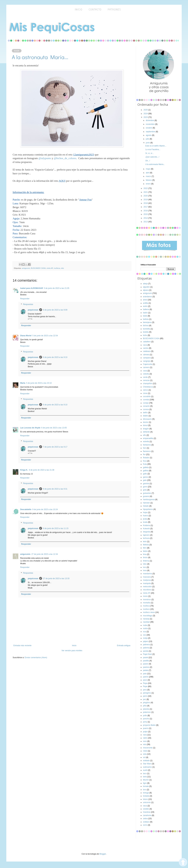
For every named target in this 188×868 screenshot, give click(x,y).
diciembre (150, 120)
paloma (146, 648)
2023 (146, 117)
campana (147, 358)
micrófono (147, 590)
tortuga (146, 793)
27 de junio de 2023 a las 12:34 (45, 554)
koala (145, 522)
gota (145, 490)
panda (146, 651)
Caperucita (148, 364)
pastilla (146, 661)
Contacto (95, 10)
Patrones (114, 10)
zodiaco (146, 822)
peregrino (147, 693)
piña (145, 706)
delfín (145, 413)
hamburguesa (149, 499)
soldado (146, 761)
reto (62, 268)
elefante (146, 432)
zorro (145, 825)
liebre (145, 551)
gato (145, 480)
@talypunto (45, 158)
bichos (146, 326)
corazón (146, 406)
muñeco (146, 609)
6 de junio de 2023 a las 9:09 (55, 310)
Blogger (103, 854)
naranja (146, 619)
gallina (146, 471)
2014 (146, 218)
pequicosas (33, 310)
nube (145, 625)
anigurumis (25, 554)
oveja (145, 638)
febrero (149, 180)
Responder (25, 299)
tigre (145, 783)
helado (146, 506)
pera (145, 690)
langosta (147, 532)
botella (146, 332)
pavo (145, 680)
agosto (149, 135)
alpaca (146, 290)
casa (145, 371)
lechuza (146, 538)
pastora (146, 667)
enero (149, 184)
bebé (145, 316)
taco (145, 774)
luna (145, 570)
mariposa (147, 580)
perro (145, 696)
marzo (149, 176)
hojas (145, 512)
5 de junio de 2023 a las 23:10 (39, 383)
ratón (145, 738)
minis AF (50, 268)
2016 (146, 211)
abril (148, 173)
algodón (146, 287)
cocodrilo (147, 396)
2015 (146, 214)
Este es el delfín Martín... (156, 146)
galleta (146, 467)
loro (145, 567)
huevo (146, 516)
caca (145, 345)
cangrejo (147, 361)
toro (145, 790)
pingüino (147, 703)
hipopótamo (148, 509)
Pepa (145, 683)
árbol (145, 300)
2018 (146, 203)
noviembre (150, 124)
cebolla (146, 374)
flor (144, 454)
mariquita (147, 583)
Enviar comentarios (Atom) (36, 658)
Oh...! (148, 161)
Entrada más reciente (22, 646)
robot (145, 751)
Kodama (147, 525)
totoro (145, 799)
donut (145, 425)
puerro (146, 728)
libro (145, 548)
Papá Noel (147, 654)
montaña (147, 603)
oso (144, 635)
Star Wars (147, 764)
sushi (145, 770)
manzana (147, 577)
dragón (146, 429)
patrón (146, 677)
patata (146, 670)
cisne (145, 393)
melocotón (147, 587)
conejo (146, 403)
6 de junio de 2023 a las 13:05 (54, 428)
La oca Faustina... (153, 149)
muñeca (57, 268)
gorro (145, 487)
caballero (147, 342)
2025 (146, 110)
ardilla (146, 303)
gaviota (146, 484)
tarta (145, 777)
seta (145, 754)
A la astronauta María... (155, 164)
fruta (145, 464)
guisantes (147, 493)
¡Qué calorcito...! (152, 157)
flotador (146, 458)
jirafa (145, 519)
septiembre (151, 132)
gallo (145, 474)
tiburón (146, 780)
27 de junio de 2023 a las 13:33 (56, 579)
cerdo (145, 377)
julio (148, 139)
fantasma (147, 445)
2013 (146, 222)
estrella (146, 442)
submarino (147, 767)
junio (148, 143)
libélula (146, 545)
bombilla (147, 329)
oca (144, 632)
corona (146, 409)
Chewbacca (148, 387)
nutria (145, 628)
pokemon (147, 712)
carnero (146, 367)
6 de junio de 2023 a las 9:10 (55, 357)
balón (145, 313)
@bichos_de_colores (65, 158)
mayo (148, 169)
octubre (149, 128)
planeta (146, 709)
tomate (146, 786)
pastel (146, 658)
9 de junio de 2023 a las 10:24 (45, 509)
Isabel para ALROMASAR (32, 288)
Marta (23, 383)
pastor (146, 664)
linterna (146, 561)
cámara (146, 355)
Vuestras (147, 812)
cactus (146, 348)
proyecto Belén (149, 725)
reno (145, 741)
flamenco (147, 451)
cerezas (146, 380)
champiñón (148, 384)
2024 (146, 114)
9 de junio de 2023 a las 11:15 (56, 528)
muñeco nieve (149, 612)
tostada (146, 796)
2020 (146, 196)
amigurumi (26, 268)
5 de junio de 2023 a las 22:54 (45, 336)
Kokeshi (146, 529)
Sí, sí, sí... (150, 153)
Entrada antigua (124, 646)
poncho (146, 719)
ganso (146, 477)
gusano (146, 496)
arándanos (147, 297)
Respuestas (28, 304)
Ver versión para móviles (72, 651)
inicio (79, 10)
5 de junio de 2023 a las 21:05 (57, 288)
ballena (146, 309)
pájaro (146, 641)
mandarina (147, 574)
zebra (145, 819)
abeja (145, 284)
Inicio (74, 646)
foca (145, 461)
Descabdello (26, 509)
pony (145, 722)
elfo (144, 435)
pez (144, 699)
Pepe (145, 686)
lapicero (146, 535)
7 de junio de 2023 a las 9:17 (55, 447)
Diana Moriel (26, 336)
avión (145, 306)
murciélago (148, 616)
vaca (145, 806)
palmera (146, 645)
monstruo (147, 600)
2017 (146, 207)
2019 (146, 200)
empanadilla (148, 438)
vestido (146, 809)
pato (145, 674)
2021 (146, 192)
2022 (146, 188)
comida (146, 400)
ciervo (146, 390)
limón (145, 557)
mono (145, 596)
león (145, 542)
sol (144, 757)
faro (145, 448)
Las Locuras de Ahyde (30, 428)
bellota (146, 319)
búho (145, 335)
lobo (145, 564)
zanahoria (147, 815)
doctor (146, 422)
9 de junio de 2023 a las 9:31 (55, 489)
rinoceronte (148, 748)
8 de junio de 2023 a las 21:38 (42, 470)
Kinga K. (24, 470)
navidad (146, 622)
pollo (145, 716)
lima (145, 554)
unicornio (147, 802)
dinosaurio (147, 419)
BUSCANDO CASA (38, 268)
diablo (146, 416)
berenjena (147, 322)
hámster (146, 503)
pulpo (145, 732)
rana (145, 735)
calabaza (147, 351)
